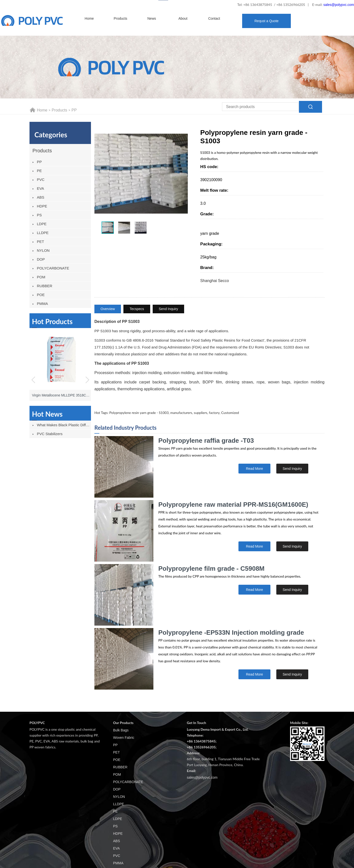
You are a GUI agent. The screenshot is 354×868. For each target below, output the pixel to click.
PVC (41, 180)
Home (89, 18)
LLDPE (43, 233)
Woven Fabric (124, 738)
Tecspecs (137, 309)
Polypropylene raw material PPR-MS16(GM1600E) (233, 505)
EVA (40, 188)
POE (41, 295)
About (183, 18)
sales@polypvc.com (339, 5)
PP (74, 110)
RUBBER (45, 286)
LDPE (42, 224)
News (152, 18)
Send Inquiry (169, 309)
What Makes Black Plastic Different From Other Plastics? (64, 425)
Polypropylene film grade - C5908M (211, 568)
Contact (214, 18)
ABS (41, 197)
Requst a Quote (266, 21)
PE (39, 171)
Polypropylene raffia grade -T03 (206, 441)
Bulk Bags (121, 730)
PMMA (42, 304)
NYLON (43, 250)
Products (120, 18)
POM (41, 277)
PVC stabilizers (50, 434)
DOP (41, 259)
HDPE (42, 206)
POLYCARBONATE (53, 268)
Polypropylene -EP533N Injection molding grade (231, 632)
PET (40, 242)
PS (39, 215)
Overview (108, 309)
